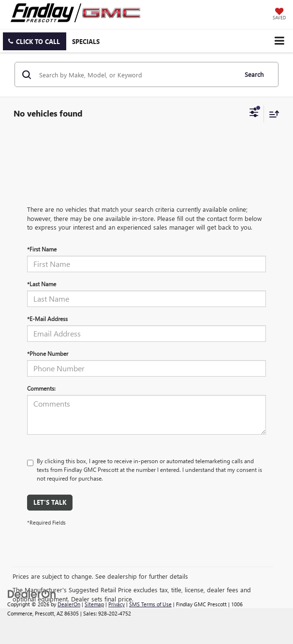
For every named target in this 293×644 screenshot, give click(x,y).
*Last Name (42, 284)
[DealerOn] (32, 593)
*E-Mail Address (47, 319)
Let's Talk (50, 502)
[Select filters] (254, 114)
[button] (35, 41)
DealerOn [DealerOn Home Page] (69, 604)
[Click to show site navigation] (279, 41)
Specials (86, 41)
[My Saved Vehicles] (279, 15)
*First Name (42, 249)
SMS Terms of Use (150, 604)
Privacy (117, 604)
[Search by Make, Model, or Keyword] (137, 74)
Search (254, 74)
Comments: (41, 388)
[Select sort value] (272, 114)
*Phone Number (48, 353)
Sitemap (94, 604)
